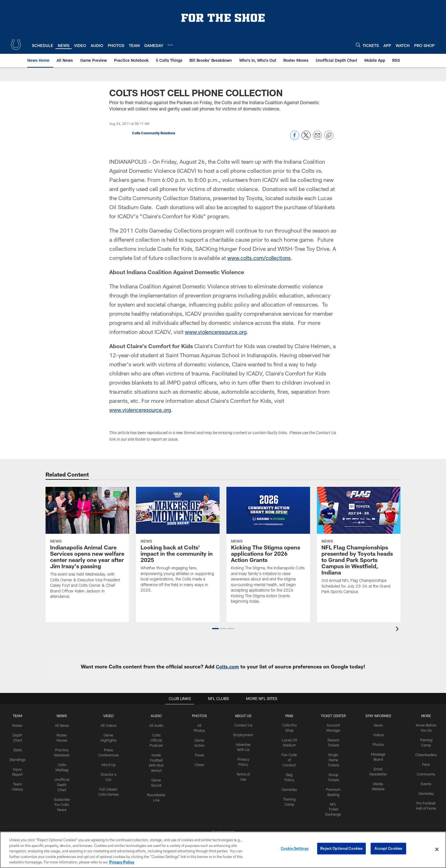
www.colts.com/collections (261, 258)
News (65, 716)
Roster (21, 725)
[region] (223, 850)
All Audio (158, 725)
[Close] (437, 849)
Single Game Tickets (333, 758)
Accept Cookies (388, 849)
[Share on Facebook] (295, 138)
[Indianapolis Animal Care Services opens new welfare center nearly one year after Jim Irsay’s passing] (87, 546)
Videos (377, 734)
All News (65, 725)
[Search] (358, 45)
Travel (200, 753)
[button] (215, 629)
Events (423, 781)
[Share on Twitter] (306, 138)
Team (21, 716)
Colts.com (228, 666)
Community (423, 772)
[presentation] (398, 630)
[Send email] (317, 138)
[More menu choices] (170, 45)
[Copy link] (329, 136)
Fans (423, 763)
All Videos (111, 725)
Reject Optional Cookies (341, 849)
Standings (21, 758)
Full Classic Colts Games (111, 791)
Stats (21, 749)
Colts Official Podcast (158, 739)
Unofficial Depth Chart (65, 782)
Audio (158, 716)
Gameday (290, 786)
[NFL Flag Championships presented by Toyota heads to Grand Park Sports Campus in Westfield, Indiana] (359, 544)
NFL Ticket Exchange (333, 805)
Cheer (201, 763)
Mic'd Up (111, 763)
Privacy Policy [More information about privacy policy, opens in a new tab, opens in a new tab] (122, 862)
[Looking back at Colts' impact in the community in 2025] (178, 543)
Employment (244, 734)
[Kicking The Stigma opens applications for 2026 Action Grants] (268, 549)
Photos (200, 716)
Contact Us (244, 725)
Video (111, 716)
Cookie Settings (295, 849)
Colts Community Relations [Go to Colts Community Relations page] (154, 133)
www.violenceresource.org (218, 332)
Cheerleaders (423, 753)
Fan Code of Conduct (290, 758)
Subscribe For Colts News (65, 801)
